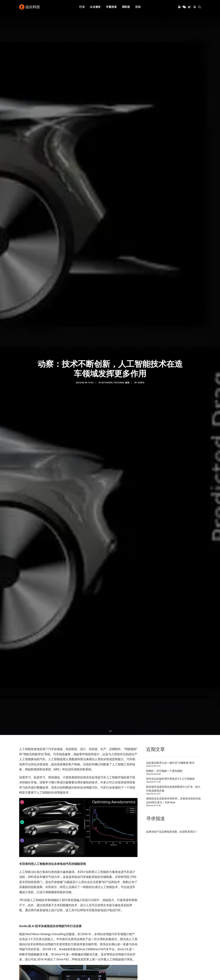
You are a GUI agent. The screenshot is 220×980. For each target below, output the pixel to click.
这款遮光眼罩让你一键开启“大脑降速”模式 (170, 580)
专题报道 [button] (111, 7)
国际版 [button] (126, 7)
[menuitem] (82, 7)
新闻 (127, 294)
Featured (119, 294)
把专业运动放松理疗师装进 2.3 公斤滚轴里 (170, 596)
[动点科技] (29, 7)
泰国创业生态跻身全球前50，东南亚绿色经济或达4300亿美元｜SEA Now (173, 618)
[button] (179, 7)
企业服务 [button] (95, 7)
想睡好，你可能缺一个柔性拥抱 (164, 588)
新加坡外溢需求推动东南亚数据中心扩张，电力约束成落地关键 (173, 606)
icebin (141, 294)
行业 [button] (82, 7)
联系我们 (190, 649)
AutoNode (107, 294)
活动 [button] (138, 7)
